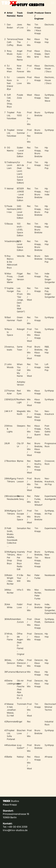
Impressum (9, 836)
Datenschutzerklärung (15, 840)
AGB (5, 843)
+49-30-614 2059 (17, 827)
